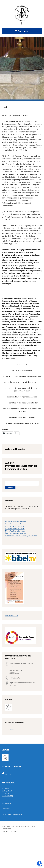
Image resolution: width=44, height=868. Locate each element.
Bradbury (14, 831)
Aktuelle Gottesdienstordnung (16, 521)
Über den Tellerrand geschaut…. (17, 533)
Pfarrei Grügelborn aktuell (14, 526)
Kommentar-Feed (8, 793)
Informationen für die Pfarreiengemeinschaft (21, 536)
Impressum (6, 809)
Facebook (9, 729)
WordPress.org (7, 796)
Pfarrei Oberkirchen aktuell (15, 529)
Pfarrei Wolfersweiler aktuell (15, 531)
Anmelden (6, 788)
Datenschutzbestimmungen (12, 814)
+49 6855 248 (15, 678)
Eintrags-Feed (7, 791)
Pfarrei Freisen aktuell (13, 524)
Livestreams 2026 (12, 616)
